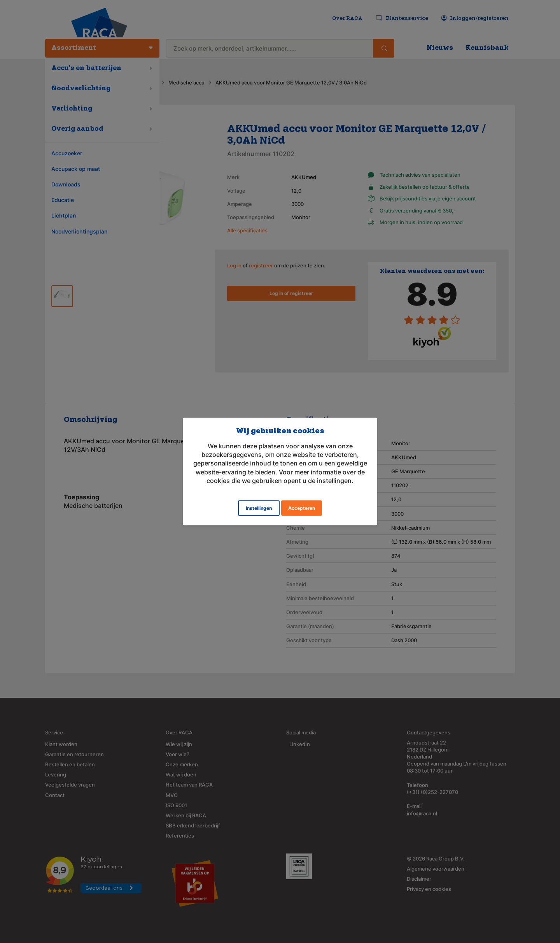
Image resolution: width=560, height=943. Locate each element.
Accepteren (302, 508)
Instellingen (259, 508)
